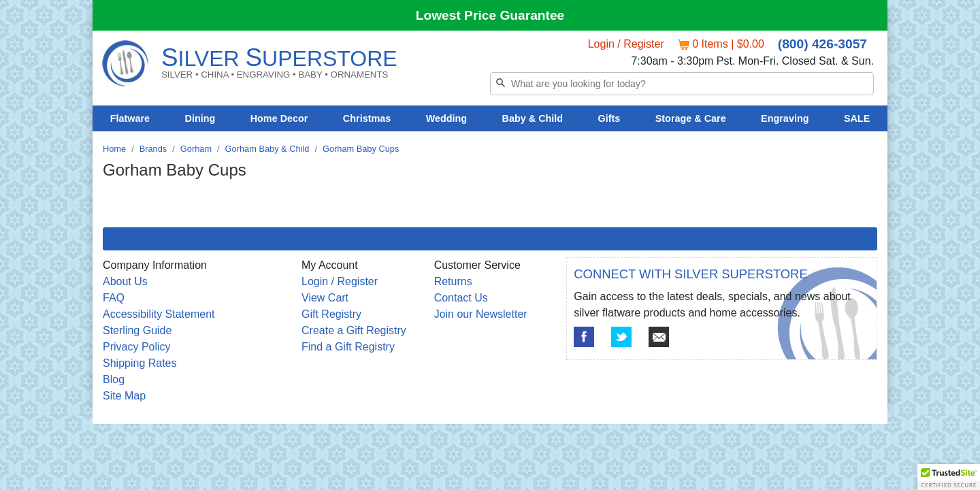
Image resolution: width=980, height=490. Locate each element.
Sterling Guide (137, 330)
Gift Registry (331, 314)
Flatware (130, 118)
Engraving (785, 118)
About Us (125, 281)
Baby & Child (533, 118)
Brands (153, 149)
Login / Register (626, 44)
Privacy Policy (137, 347)
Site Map (124, 396)
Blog (114, 379)
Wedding (447, 118)
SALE (857, 118)
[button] (949, 477)
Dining (200, 118)
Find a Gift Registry (348, 347)
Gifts (609, 118)
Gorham (196, 149)
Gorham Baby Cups (361, 149)
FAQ (114, 298)
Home (114, 149)
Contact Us (461, 298)
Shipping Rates (140, 363)
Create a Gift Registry (354, 330)
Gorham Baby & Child (267, 149)
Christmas (367, 118)
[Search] (682, 84)
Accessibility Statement (159, 314)
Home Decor (279, 118)
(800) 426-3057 (822, 44)
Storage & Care (691, 118)
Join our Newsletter (481, 314)
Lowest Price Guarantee (490, 15)
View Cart (325, 298)
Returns (453, 281)
